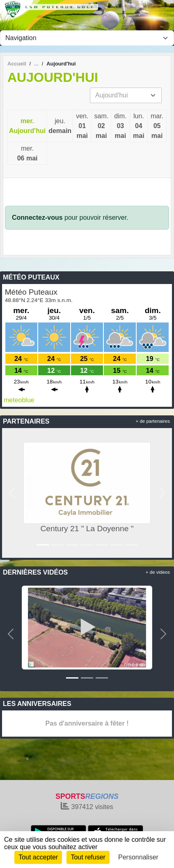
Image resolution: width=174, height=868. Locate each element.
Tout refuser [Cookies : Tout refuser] (88, 857)
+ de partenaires (153, 421)
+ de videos (158, 572)
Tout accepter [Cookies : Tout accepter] (38, 857)
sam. (101, 127)
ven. (82, 127)
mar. (157, 127)
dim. (120, 127)
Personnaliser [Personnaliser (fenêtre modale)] (138, 857)
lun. (139, 127)
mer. (27, 127)
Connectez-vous (37, 218)
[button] (12, 493)
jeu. (60, 127)
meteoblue (19, 400)
